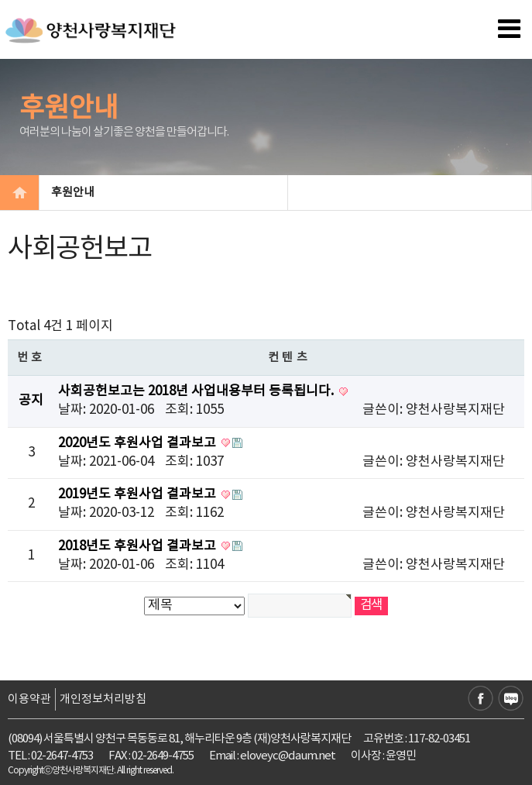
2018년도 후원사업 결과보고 (139, 546)
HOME (19, 193)
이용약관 (29, 699)
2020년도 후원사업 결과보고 (139, 443)
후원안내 (162, 193)
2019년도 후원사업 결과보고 (139, 494)
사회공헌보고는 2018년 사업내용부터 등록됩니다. (197, 391)
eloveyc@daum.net (288, 756)
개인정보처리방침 (103, 699)
